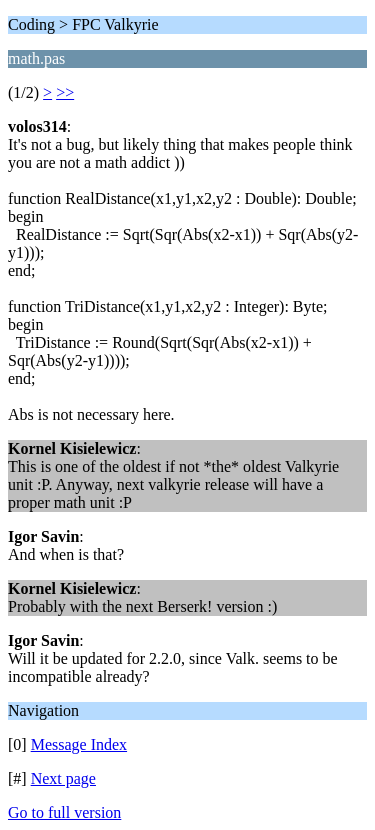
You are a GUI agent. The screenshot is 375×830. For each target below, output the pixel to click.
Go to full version (64, 812)
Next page (63, 778)
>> (65, 92)
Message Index (79, 744)
